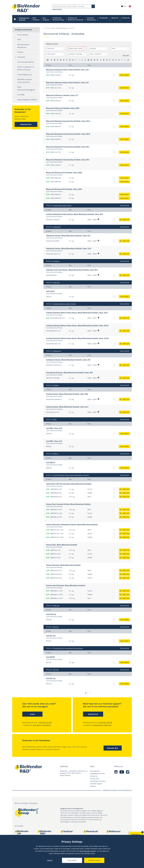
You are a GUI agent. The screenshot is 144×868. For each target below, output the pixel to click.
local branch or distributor (42, 725)
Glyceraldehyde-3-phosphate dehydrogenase (68, 648)
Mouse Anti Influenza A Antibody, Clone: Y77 (62, 95)
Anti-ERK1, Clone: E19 (54, 428)
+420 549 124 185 (45, 722)
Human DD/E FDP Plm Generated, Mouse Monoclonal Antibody (69, 484)
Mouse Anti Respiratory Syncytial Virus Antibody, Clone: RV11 (68, 121)
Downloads (104, 18)
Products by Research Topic (58, 19)
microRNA (21, 95)
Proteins (20, 52)
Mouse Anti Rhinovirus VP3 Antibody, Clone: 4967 (64, 189)
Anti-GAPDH (50, 657)
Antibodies (21, 57)
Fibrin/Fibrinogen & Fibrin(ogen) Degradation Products (71, 475)
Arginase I (56, 261)
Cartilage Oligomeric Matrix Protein (64, 304)
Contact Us (126, 18)
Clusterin (56, 385)
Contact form (93, 714)
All (48, 60)
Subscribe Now (26, 124)
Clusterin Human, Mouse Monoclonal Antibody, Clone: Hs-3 (67, 407)
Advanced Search (57, 9)
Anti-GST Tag (51, 678)
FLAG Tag (56, 606)
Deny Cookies (72, 860)
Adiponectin (57, 227)
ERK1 (55, 419)
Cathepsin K (57, 351)
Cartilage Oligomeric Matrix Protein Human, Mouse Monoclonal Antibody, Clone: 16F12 (77, 325)
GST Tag (56, 670)
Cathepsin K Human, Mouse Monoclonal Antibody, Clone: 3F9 (68, 360)
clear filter (126, 55)
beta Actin (56, 282)
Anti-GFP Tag (51, 636)
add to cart (126, 220)
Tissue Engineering (24, 75)
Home (15, 19)
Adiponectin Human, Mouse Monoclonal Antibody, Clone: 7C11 (69, 248)
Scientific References (91, 19)
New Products (36, 19)
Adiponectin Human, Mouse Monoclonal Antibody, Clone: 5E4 (68, 235)
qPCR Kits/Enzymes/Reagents (26, 88)
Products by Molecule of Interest (76, 19)
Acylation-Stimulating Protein (62, 205)
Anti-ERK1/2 (51, 462)
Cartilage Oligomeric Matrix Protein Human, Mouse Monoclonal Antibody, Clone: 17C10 (77, 338)
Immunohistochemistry (26, 62)
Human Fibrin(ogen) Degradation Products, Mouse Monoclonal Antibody (72, 524)
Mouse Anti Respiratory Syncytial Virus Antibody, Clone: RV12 (68, 134)
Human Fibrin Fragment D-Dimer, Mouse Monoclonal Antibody (68, 504)
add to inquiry (124, 75)
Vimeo (128, 772)
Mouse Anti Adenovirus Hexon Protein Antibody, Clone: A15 (67, 82)
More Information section (88, 851)
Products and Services (24, 19)
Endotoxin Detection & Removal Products (26, 68)
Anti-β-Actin (50, 291)
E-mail (32, 714)
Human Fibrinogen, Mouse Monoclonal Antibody (63, 565)
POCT (19, 40)
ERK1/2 (56, 454)
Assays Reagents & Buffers (27, 100)
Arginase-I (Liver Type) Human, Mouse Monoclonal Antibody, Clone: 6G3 (72, 270)
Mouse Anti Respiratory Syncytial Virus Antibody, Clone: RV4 (68, 160)
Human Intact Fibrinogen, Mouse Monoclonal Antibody (66, 585)
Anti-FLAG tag (51, 614)
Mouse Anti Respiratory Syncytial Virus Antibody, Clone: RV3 (68, 147)
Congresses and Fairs (97, 774)
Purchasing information (98, 781)
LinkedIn (116, 772)
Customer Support (96, 784)
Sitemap (93, 786)
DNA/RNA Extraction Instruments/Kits (25, 81)
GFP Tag (56, 627)
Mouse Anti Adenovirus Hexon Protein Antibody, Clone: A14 (67, 69)
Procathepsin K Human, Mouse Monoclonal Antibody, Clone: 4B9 (69, 372)
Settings (50, 860)
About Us (115, 18)
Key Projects (46, 19)
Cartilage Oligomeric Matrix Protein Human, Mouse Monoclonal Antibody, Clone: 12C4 (77, 312)
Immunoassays (23, 35)
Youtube (122, 772)
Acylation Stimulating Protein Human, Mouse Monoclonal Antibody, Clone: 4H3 (74, 214)
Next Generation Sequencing (23, 46)
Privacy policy (95, 779)
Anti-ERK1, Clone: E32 (54, 441)
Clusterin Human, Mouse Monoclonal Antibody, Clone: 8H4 (67, 394)
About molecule (125, 205)
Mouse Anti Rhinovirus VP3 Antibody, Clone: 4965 (64, 172)
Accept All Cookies (94, 860)
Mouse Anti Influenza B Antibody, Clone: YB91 (63, 108)
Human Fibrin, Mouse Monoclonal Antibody (62, 545)
